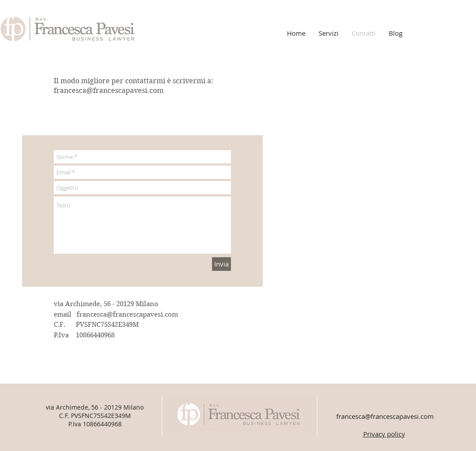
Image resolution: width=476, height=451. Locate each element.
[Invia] (221, 264)
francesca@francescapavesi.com (109, 91)
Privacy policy (384, 434)
